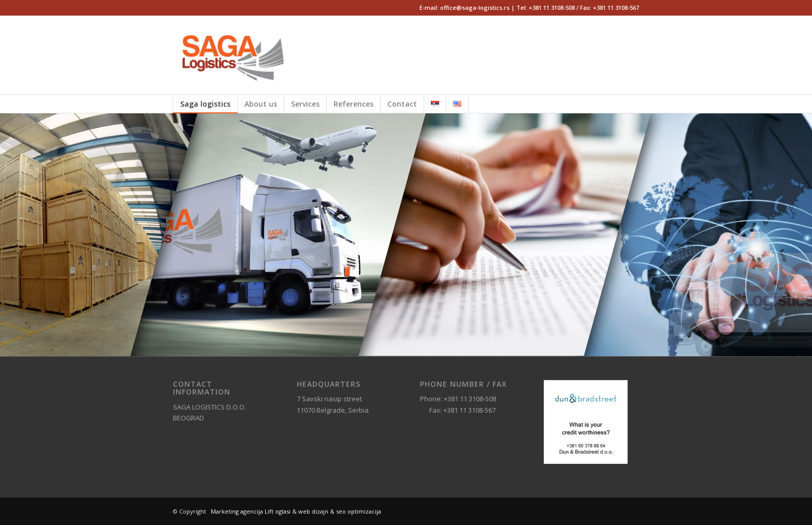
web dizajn (313, 511)
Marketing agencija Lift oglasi (251, 511)
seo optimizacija (359, 511)
